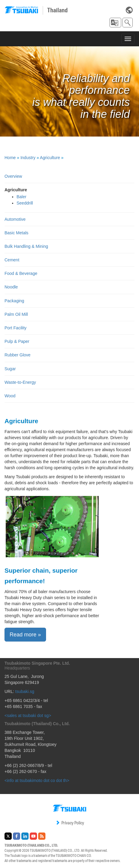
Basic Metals (16, 233)
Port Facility (15, 328)
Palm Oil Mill (16, 314)
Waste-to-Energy (20, 382)
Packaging (14, 301)
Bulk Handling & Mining (26, 246)
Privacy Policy (70, 823)
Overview (13, 176)
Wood (10, 396)
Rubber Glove (17, 355)
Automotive (15, 219)
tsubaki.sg (25, 691)
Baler (22, 197)
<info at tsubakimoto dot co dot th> (37, 780)
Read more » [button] (25, 635)
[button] (115, 23)
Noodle (11, 287)
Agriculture (50, 158)
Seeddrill (25, 203)
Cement (12, 260)
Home (10, 158)
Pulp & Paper (17, 341)
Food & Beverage (21, 273)
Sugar (10, 369)
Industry (28, 158)
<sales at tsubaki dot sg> (28, 716)
